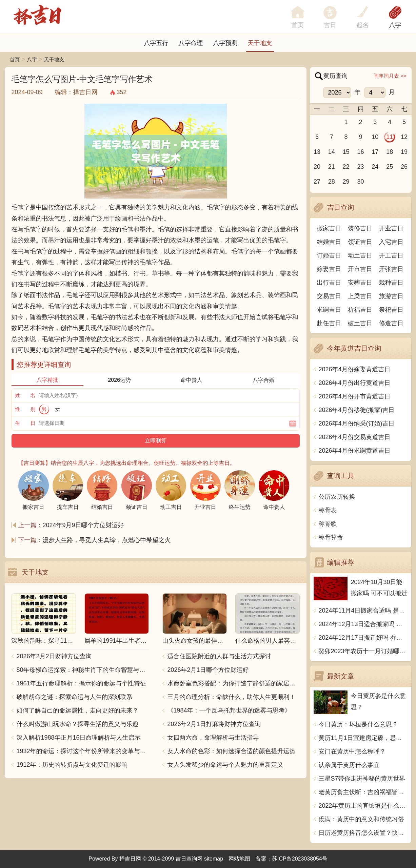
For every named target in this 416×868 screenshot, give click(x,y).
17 (375, 152)
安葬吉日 (360, 283)
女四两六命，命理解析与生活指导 (213, 738)
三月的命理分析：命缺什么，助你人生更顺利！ (232, 697)
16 (360, 152)
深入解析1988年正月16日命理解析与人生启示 (79, 738)
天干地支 (260, 43)
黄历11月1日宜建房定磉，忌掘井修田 (363, 738)
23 (360, 167)
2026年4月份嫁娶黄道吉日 (355, 369)
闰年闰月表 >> (390, 76)
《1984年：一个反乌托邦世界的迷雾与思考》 (229, 710)
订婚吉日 (329, 255)
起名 (363, 25)
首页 (15, 59)
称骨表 (328, 510)
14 (332, 152)
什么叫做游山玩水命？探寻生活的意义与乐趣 (78, 724)
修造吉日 (391, 323)
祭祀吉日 (391, 310)
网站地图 (239, 859)
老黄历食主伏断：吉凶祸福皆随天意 (363, 792)
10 (375, 137)
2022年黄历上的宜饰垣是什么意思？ (363, 806)
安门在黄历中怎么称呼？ (352, 751)
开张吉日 (391, 269)
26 (404, 167)
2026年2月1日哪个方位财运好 (208, 670)
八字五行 (156, 43)
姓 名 (25, 395)
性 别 (25, 409)
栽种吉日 (391, 283)
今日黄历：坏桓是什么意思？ (358, 724)
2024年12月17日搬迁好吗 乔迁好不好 (363, 638)
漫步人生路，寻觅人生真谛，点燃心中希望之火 (107, 540)
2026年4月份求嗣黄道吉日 (355, 451)
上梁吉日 (360, 296)
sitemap (214, 859)
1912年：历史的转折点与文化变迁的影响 (72, 765)
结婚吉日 (329, 242)
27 (317, 182)
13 (317, 152)
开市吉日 (360, 269)
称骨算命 (331, 537)
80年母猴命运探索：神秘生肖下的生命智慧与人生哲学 (83, 670)
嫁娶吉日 (329, 269)
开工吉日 (391, 255)
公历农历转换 (337, 497)
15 (346, 152)
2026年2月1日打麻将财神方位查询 (214, 724)
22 (346, 167)
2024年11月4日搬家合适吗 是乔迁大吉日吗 (363, 611)
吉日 (330, 25)
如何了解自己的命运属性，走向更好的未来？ (78, 710)
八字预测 (225, 43)
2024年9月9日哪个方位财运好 (83, 525)
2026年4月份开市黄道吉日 (355, 396)
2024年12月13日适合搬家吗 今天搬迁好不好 (363, 624)
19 (404, 152)
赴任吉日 (329, 323)
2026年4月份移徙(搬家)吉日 (357, 410)
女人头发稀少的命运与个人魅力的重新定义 (225, 765)
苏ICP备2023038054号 (300, 859)
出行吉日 (329, 283)
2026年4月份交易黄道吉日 (355, 437)
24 (375, 167)
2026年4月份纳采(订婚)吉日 (357, 423)
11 (390, 137)
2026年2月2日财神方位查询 (54, 656)
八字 (395, 25)
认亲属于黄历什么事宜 (349, 765)
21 (332, 167)
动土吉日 (360, 255)
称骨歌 (328, 524)
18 (390, 152)
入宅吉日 (391, 242)
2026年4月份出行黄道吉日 (355, 383)
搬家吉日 (329, 228)
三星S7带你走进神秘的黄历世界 (362, 779)
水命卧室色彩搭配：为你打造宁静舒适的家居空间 (234, 683)
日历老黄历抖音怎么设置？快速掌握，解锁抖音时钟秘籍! (363, 833)
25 (390, 167)
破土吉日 (360, 323)
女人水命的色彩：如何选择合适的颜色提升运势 (232, 751)
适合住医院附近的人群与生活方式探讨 (219, 656)
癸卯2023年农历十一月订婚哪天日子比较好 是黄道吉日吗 (363, 651)
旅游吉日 (391, 296)
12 (404, 137)
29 (346, 182)
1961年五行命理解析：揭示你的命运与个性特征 (81, 683)
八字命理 (191, 43)
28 (332, 182)
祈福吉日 (360, 310)
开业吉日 (391, 228)
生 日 (25, 423)
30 (360, 182)
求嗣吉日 (329, 310)
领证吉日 (360, 242)
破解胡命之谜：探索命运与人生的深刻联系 (75, 697)
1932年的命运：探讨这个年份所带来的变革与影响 (83, 751)
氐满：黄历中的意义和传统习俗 (361, 819)
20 (317, 167)
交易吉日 (329, 296)
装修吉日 (360, 228)
